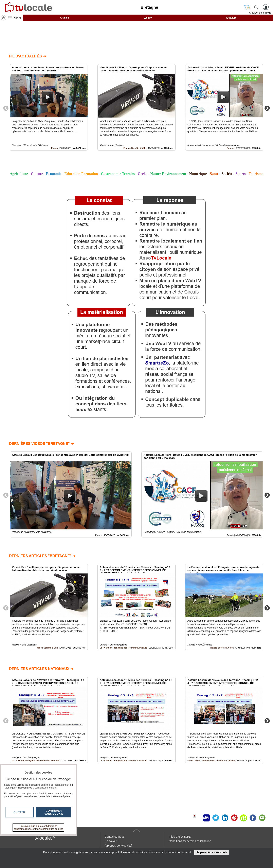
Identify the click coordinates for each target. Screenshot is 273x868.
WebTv (148, 18)
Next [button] (267, 108)
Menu (17, 18)
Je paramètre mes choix (212, 852)
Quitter (19, 812)
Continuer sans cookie (54, 812)
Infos (180, 837)
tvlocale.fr (45, 838)
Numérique (198, 174)
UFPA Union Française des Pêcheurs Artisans (123, 648)
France (55, 148)
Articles (64, 18)
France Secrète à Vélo (135, 148)
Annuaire (231, 18)
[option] (49, 107)
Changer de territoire (260, 13)
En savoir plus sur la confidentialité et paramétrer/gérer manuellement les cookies (39, 828)
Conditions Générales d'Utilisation (190, 841)
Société (227, 174)
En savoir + (112, 841)
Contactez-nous (115, 837)
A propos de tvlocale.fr (119, 846)
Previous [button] (6, 108)
